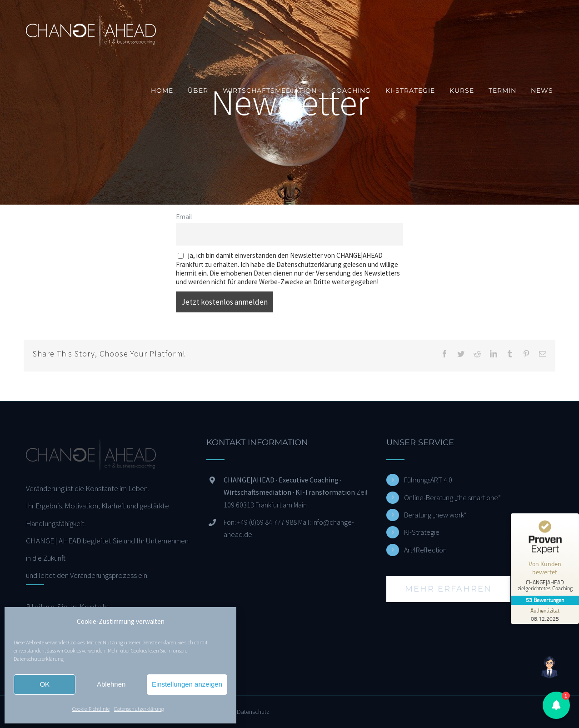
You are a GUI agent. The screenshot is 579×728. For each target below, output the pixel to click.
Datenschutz (253, 712)
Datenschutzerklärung (39, 659)
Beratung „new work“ (435, 515)
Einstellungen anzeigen (187, 684)
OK (45, 684)
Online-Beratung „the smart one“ (452, 497)
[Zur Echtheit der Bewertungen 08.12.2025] (545, 614)
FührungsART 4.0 (428, 480)
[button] (556, 705)
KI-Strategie (422, 532)
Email (184, 217)
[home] (91, 447)
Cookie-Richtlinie (91, 709)
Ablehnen (111, 684)
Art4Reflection (425, 550)
